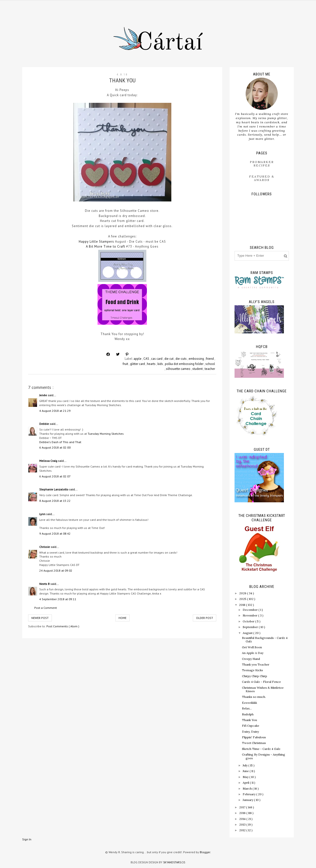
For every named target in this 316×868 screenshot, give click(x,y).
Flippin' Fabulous (254, 737)
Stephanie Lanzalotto (54, 489)
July (246, 765)
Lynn (43, 514)
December (251, 610)
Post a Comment (46, 608)
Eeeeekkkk (249, 703)
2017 (243, 807)
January (248, 800)
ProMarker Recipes (262, 164)
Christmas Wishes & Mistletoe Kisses (263, 689)
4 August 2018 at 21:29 (55, 411)
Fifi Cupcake (251, 726)
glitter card (138, 364)
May (246, 777)
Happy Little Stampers (96, 242)
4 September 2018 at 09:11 (58, 599)
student (198, 369)
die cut (169, 359)
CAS (147, 359)
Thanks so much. (254, 697)
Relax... (247, 708)
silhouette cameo (178, 369)
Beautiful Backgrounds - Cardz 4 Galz (265, 640)
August (248, 633)
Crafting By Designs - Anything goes (264, 756)
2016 (243, 813)
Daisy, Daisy (250, 732)
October (249, 621)
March (248, 788)
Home (122, 618)
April (246, 783)
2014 (243, 819)
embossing (197, 359)
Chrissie (45, 547)
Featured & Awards (262, 178)
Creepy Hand (251, 659)
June (246, 771)
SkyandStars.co (174, 862)
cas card (157, 359)
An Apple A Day (253, 653)
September (251, 627)
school (210, 364)
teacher (210, 369)
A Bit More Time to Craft (106, 246)
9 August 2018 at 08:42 (55, 533)
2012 (243, 830)
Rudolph (248, 714)
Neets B (45, 584)
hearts (152, 364)
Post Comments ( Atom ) (63, 626)
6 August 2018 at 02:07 (55, 476)
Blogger (205, 852)
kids (161, 364)
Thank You (249, 720)
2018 (243, 605)
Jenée (43, 395)
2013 (243, 824)
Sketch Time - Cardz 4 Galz (261, 749)
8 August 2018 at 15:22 (55, 501)
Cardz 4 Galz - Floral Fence (261, 682)
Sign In (27, 839)
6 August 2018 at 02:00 (55, 447)
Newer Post (40, 618)
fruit (126, 364)
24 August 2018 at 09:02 (56, 570)
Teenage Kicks (252, 670)
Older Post (205, 618)
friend (210, 359)
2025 (243, 599)
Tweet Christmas (254, 743)
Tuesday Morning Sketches (106, 434)
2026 (243, 593)
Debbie (44, 424)
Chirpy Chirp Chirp (255, 676)
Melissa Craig (49, 461)
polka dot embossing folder (185, 364)
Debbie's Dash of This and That (60, 442)
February (249, 794)
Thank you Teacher (256, 664)
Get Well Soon (252, 647)
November (250, 615)
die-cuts (181, 359)
